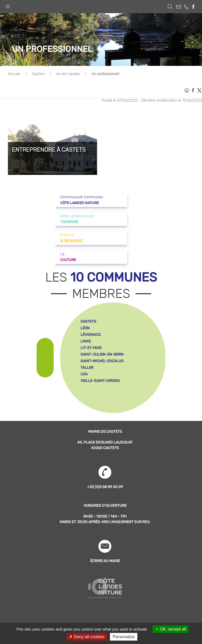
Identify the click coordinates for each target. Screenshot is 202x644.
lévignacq (90, 335)
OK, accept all (171, 629)
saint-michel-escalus (102, 361)
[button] (8, 5)
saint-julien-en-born (102, 354)
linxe (86, 341)
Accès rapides (68, 74)
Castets (38, 74)
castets (88, 321)
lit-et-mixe (91, 348)
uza (84, 374)
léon (85, 328)
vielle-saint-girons (100, 381)
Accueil (14, 74)
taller (87, 368)
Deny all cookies (87, 637)
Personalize (124, 637)
